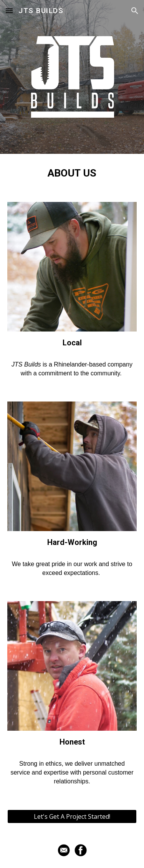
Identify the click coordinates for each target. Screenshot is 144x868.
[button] (9, 11)
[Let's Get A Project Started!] (72, 816)
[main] (72, 173)
